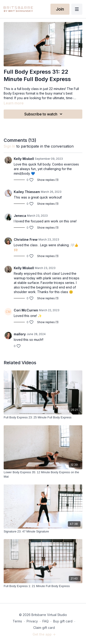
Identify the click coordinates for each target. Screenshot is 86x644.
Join (60, 9)
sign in (9, 146)
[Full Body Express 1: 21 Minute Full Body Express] (43, 586)
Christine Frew (26, 239)
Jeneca (20, 216)
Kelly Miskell (24, 159)
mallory (20, 334)
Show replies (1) (48, 180)
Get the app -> (44, 634)
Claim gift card (44, 628)
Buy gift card (63, 621)
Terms (17, 621)
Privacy (32, 621)
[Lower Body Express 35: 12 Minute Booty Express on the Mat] (43, 475)
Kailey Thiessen (27, 192)
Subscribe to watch (44, 114)
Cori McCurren (26, 310)
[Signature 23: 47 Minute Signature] (43, 532)
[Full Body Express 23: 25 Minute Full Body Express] (43, 417)
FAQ (46, 621)
